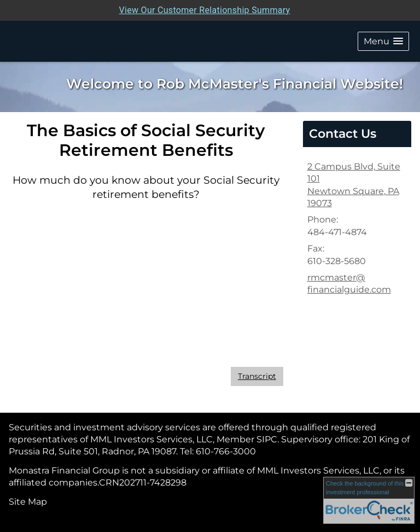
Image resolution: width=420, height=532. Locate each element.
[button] (383, 41)
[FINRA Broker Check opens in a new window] (369, 500)
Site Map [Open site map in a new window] (28, 502)
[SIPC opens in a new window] (267, 439)
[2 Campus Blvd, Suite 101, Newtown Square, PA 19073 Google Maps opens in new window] (357, 185)
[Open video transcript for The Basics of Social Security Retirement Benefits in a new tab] (257, 376)
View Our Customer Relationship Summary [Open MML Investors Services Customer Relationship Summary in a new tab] (205, 10)
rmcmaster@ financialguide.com (349, 283)
